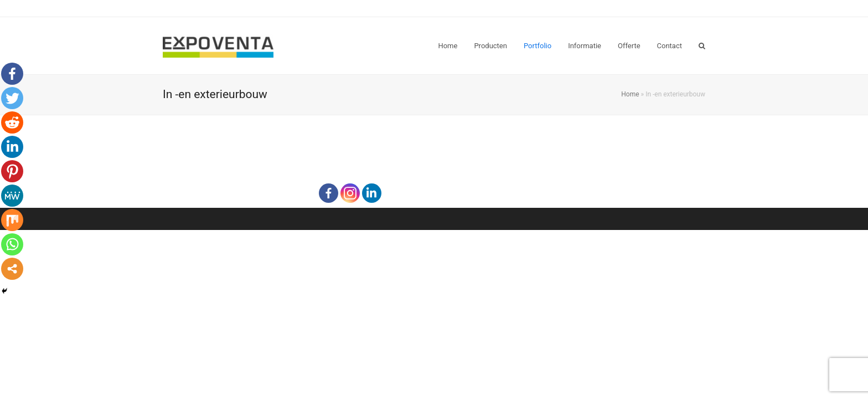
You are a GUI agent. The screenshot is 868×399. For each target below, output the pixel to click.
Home (630, 94)
